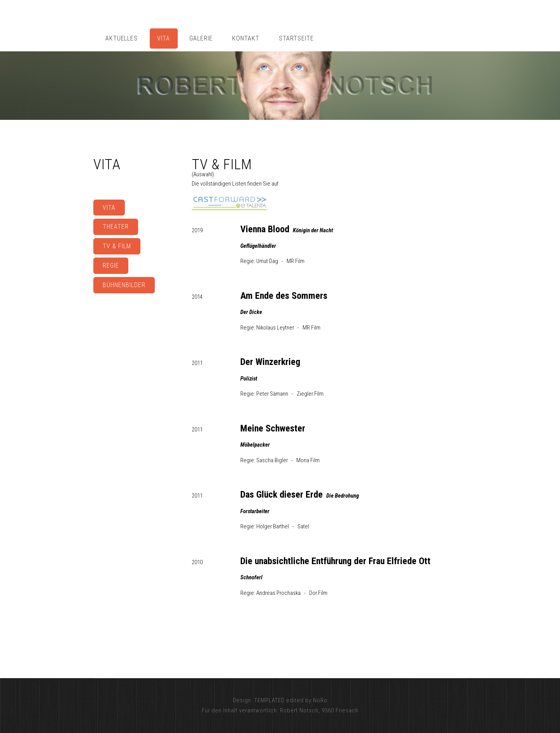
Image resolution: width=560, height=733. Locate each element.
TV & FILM (117, 246)
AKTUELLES (122, 38)
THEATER (116, 227)
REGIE (111, 266)
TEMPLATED (269, 700)
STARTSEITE (296, 38)
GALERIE (201, 38)
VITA (164, 38)
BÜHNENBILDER (124, 285)
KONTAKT (246, 38)
